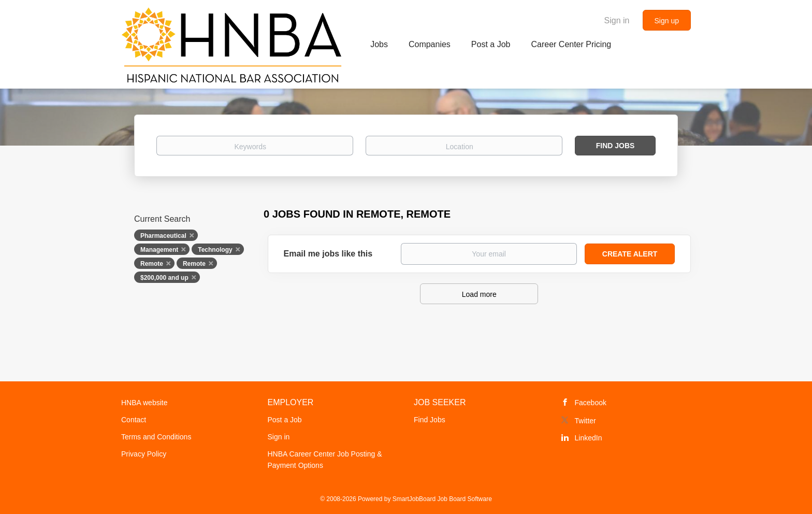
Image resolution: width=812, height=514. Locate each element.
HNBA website (144, 403)
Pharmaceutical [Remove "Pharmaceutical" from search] (163, 236)
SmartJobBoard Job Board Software (442, 499)
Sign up (667, 21)
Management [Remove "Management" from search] (159, 250)
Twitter (585, 421)
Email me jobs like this (328, 254)
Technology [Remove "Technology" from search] (215, 250)
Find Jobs (615, 146)
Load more (479, 294)
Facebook (591, 403)
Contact (134, 420)
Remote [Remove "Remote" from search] (152, 264)
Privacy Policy (144, 454)
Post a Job (285, 420)
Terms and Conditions (156, 437)
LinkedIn (589, 438)
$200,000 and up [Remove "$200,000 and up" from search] (164, 278)
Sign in (617, 20)
